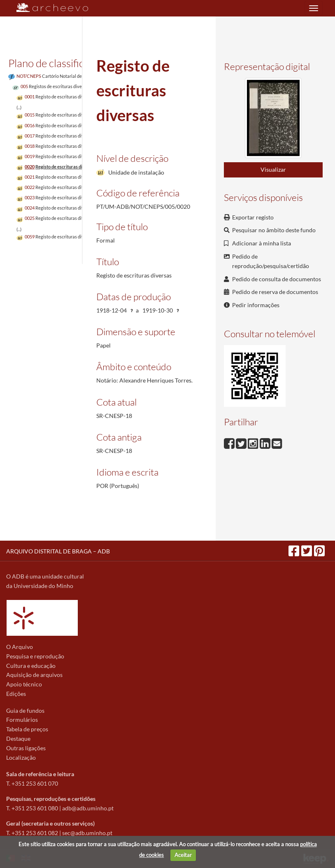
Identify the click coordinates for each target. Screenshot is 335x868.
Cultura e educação (31, 666)
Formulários (22, 720)
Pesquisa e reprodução (35, 656)
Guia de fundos (25, 710)
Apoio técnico (24, 684)
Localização (21, 757)
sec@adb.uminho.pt (87, 833)
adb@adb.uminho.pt (88, 808)
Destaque (18, 738)
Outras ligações (26, 748)
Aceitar (183, 855)
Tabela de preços (27, 729)
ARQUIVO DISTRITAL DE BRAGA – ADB (58, 551)
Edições (16, 694)
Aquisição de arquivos (34, 675)
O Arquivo (20, 647)
